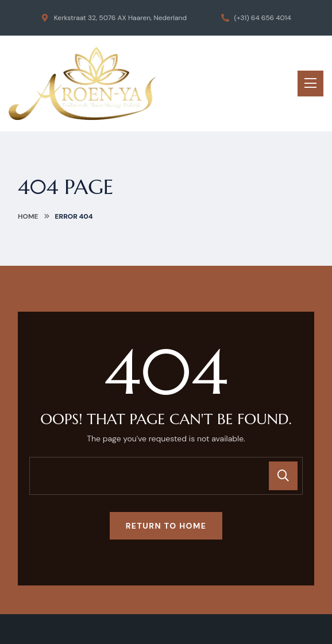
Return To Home (166, 526)
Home (28, 216)
